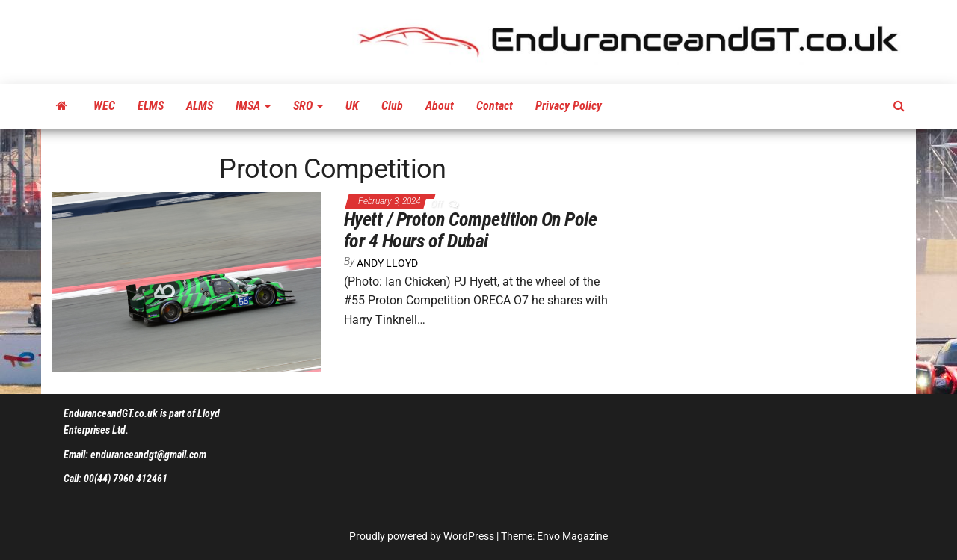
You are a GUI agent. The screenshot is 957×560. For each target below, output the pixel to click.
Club (392, 106)
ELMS (151, 106)
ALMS (200, 106)
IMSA (253, 106)
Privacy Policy (569, 106)
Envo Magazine (572, 536)
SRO (308, 106)
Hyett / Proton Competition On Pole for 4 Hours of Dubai (470, 230)
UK (352, 106)
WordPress (469, 536)
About (440, 106)
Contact (495, 106)
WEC (104, 106)
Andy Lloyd (387, 263)
